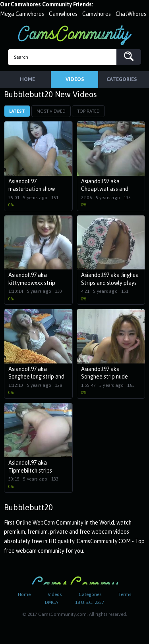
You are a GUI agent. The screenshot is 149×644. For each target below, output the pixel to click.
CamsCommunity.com (75, 35)
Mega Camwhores (22, 14)
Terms (125, 594)
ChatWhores (131, 14)
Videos (55, 594)
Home (24, 594)
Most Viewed (51, 111)
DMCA (51, 602)
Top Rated (88, 111)
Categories (90, 594)
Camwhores (63, 14)
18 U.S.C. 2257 (90, 602)
